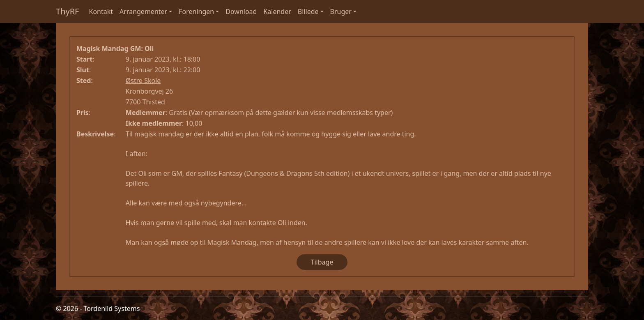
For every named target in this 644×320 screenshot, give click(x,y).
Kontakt (101, 12)
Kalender (277, 12)
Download (241, 12)
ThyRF (68, 11)
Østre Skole (143, 81)
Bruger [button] (341, 12)
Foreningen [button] (196, 12)
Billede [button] (308, 12)
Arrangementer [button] (143, 12)
